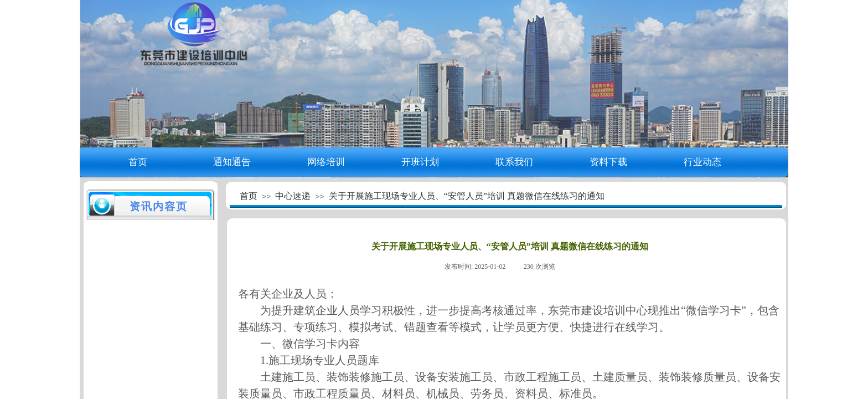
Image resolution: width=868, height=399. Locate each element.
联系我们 (514, 162)
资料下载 (608, 162)
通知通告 (232, 162)
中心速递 (293, 196)
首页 (138, 162)
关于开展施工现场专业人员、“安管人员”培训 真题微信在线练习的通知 (467, 196)
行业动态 (702, 162)
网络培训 (326, 162)
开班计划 (420, 162)
